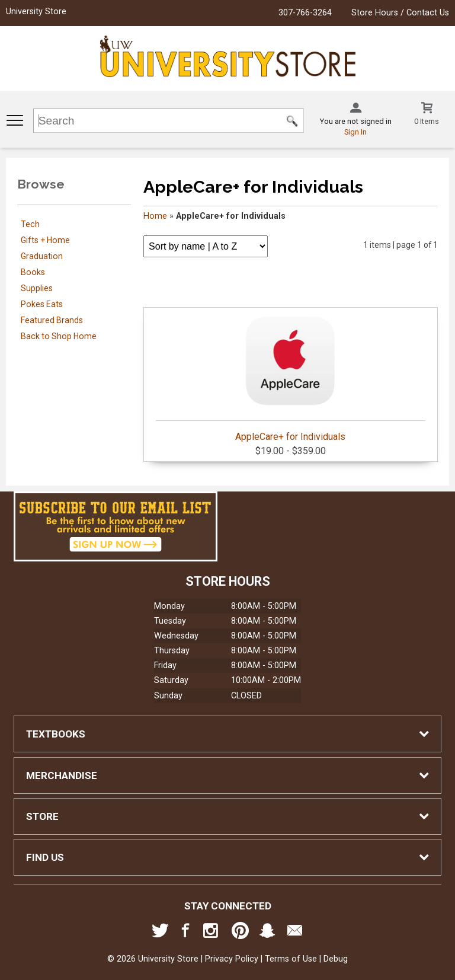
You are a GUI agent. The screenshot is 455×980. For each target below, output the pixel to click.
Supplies (37, 288)
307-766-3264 (305, 13)
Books (33, 272)
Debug (336, 959)
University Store (36, 12)
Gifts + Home (45, 240)
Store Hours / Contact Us (400, 13)
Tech (30, 224)
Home (155, 216)
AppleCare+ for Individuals (291, 376)
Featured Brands (52, 320)
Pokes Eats (42, 304)
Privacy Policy (232, 959)
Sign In (355, 132)
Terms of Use (291, 959)
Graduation (42, 256)
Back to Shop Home (59, 336)
